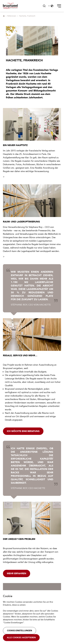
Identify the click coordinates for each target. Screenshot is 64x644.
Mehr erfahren (17, 573)
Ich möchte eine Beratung (23, 431)
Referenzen (12, 16)
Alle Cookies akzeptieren (21, 638)
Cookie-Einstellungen (20, 631)
